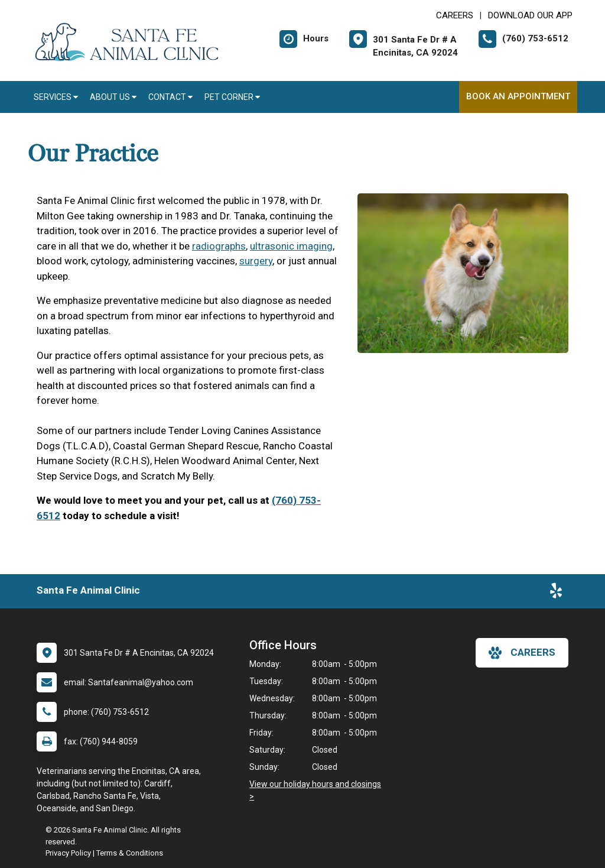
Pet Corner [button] (232, 97)
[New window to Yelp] (556, 593)
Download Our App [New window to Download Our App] (530, 15)
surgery (256, 261)
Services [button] (56, 97)
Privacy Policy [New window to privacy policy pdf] (68, 853)
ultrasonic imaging (291, 246)
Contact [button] (170, 97)
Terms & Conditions (130, 853)
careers (522, 653)
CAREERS (455, 15)
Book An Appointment (518, 96)
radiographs (219, 246)
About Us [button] (113, 97)
